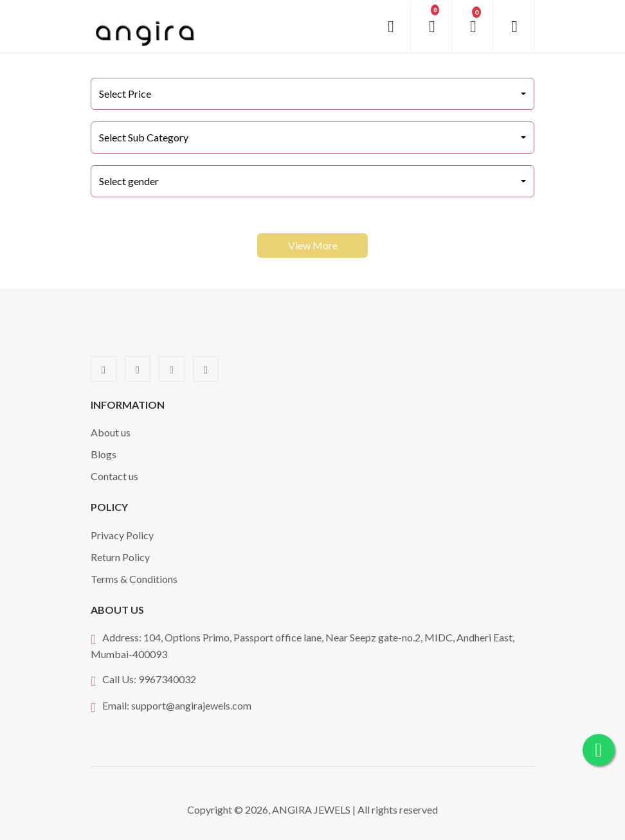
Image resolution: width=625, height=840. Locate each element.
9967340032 (167, 679)
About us (111, 432)
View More (313, 245)
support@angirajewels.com (191, 705)
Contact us (114, 476)
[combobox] (312, 94)
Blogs (104, 454)
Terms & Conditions (134, 579)
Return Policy (120, 557)
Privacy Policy (122, 535)
